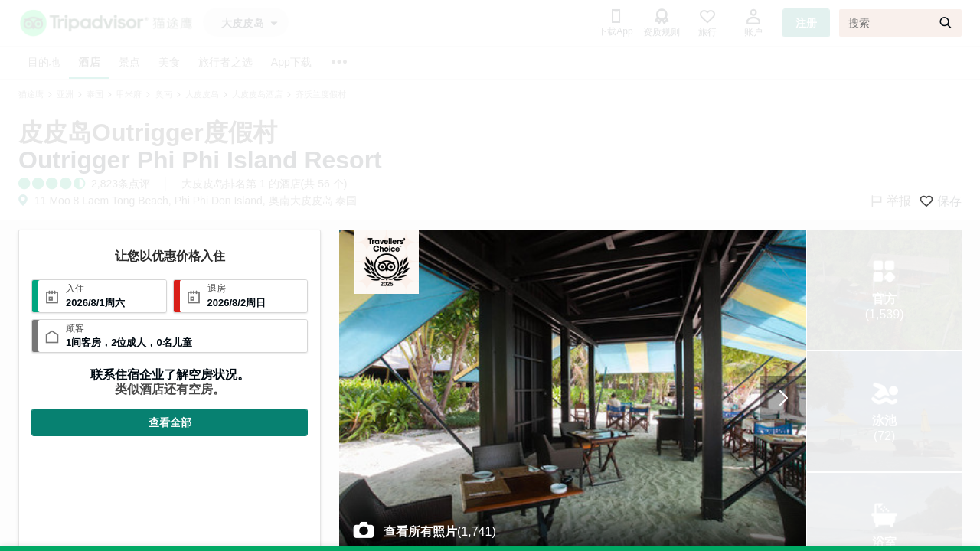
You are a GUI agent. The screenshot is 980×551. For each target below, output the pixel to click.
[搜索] (900, 23)
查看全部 (170, 422)
